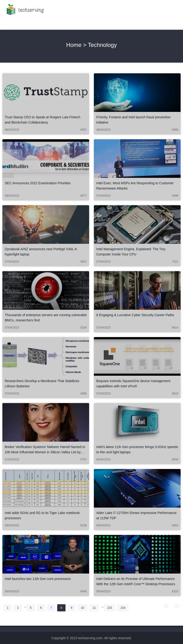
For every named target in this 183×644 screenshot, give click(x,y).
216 (125, 608)
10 (84, 608)
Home (74, 45)
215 (111, 608)
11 (96, 608)
